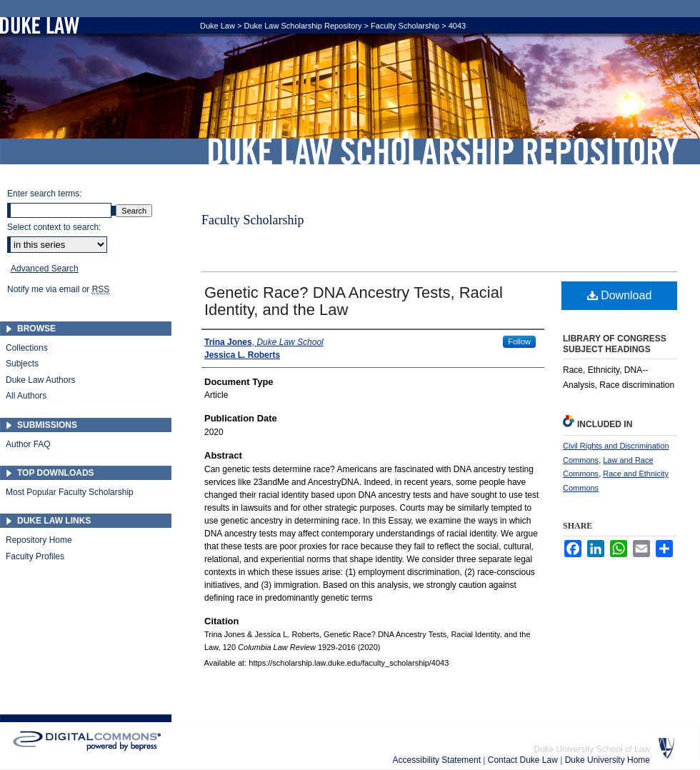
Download (620, 295)
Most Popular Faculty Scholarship (70, 492)
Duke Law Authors (40, 380)
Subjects (22, 364)
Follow (519, 341)
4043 (457, 26)
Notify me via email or (58, 289)
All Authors (26, 396)
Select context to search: (54, 227)
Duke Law (217, 26)
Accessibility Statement (438, 760)
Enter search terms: (45, 194)
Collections (27, 348)
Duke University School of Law (592, 749)
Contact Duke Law (524, 760)
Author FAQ (28, 444)
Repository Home (39, 540)
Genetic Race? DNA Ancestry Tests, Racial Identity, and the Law (354, 301)
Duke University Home (607, 760)
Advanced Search (45, 269)
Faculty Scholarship (405, 26)
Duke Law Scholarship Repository (443, 151)
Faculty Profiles (35, 556)
